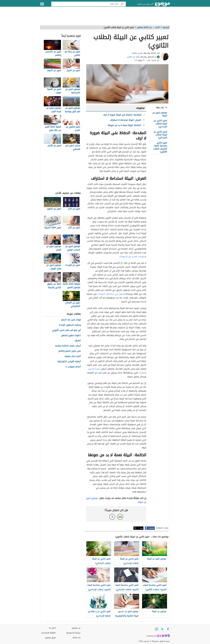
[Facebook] (168, 629)
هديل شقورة (137, 53)
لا (112, 517)
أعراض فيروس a (73, 367)
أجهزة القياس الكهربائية (69, 362)
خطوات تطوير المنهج (71, 336)
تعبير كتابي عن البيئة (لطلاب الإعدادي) (160, 124)
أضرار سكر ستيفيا (73, 356)
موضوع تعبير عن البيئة (160, 114)
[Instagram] (157, 629)
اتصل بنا (52, 628)
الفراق (78, 341)
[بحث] (122, 4)
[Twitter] (162, 629)
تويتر (141, 528)
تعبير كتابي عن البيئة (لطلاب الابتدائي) (160, 135)
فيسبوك (152, 528)
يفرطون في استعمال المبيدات (112, 294)
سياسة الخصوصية (73, 633)
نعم (120, 517)
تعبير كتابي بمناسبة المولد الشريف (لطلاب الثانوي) (160, 147)
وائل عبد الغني (133, 57)
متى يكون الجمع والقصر (70, 351)
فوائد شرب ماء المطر (71, 320)
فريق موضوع (50, 638)
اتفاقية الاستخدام (48, 633)
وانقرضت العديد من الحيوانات (133, 257)
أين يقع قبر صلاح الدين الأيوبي (66, 330)
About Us (77, 638)
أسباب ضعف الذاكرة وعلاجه (68, 346)
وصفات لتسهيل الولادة (70, 325)
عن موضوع (76, 628)
